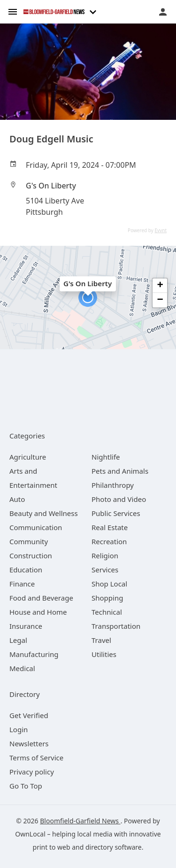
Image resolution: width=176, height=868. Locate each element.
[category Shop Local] (109, 584)
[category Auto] (17, 499)
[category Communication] (36, 527)
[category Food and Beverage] (41, 598)
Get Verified (29, 715)
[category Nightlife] (106, 457)
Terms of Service (36, 758)
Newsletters (29, 743)
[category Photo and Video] (119, 499)
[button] (88, 297)
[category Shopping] (107, 598)
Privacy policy (32, 772)
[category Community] (29, 541)
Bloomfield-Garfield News (80, 821)
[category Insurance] (26, 626)
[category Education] (26, 570)
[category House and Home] (38, 612)
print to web (52, 847)
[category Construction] (31, 555)
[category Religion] (105, 555)
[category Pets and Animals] (120, 471)
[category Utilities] (104, 654)
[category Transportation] (116, 626)
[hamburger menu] (13, 11)
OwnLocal (30, 834)
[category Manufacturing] (34, 654)
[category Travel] (101, 640)
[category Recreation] (109, 541)
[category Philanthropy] (113, 485)
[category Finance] (22, 584)
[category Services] (105, 570)
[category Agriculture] (28, 457)
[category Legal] (18, 640)
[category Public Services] (116, 513)
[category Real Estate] (110, 527)
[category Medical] (22, 668)
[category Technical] (107, 612)
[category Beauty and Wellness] (44, 513)
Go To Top (26, 786)
